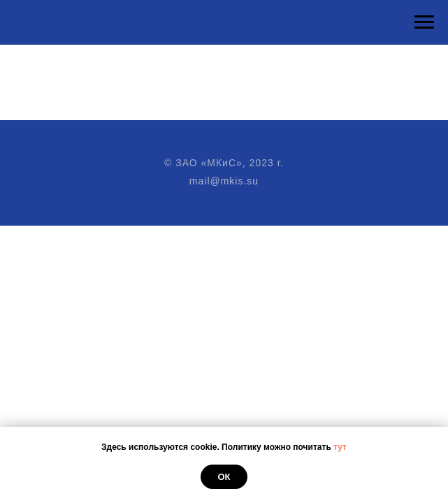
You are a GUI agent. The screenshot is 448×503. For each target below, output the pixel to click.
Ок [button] (224, 477)
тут (340, 447)
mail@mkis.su (224, 181)
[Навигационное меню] (424, 22)
